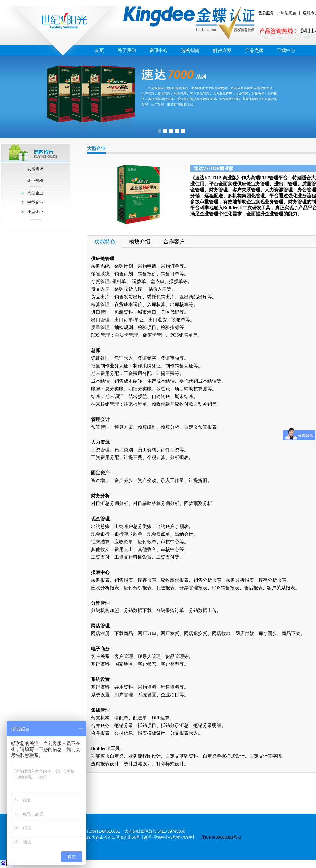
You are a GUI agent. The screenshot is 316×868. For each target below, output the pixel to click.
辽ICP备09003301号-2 (221, 837)
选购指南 (190, 50)
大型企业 (35, 193)
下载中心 (286, 50)
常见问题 (288, 13)
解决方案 (222, 50)
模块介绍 (140, 241)
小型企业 (35, 212)
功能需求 (35, 169)
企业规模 (35, 181)
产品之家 (254, 50)
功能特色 (105, 241)
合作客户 (174, 241)
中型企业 (35, 202)
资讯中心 (158, 50)
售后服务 (266, 13)
